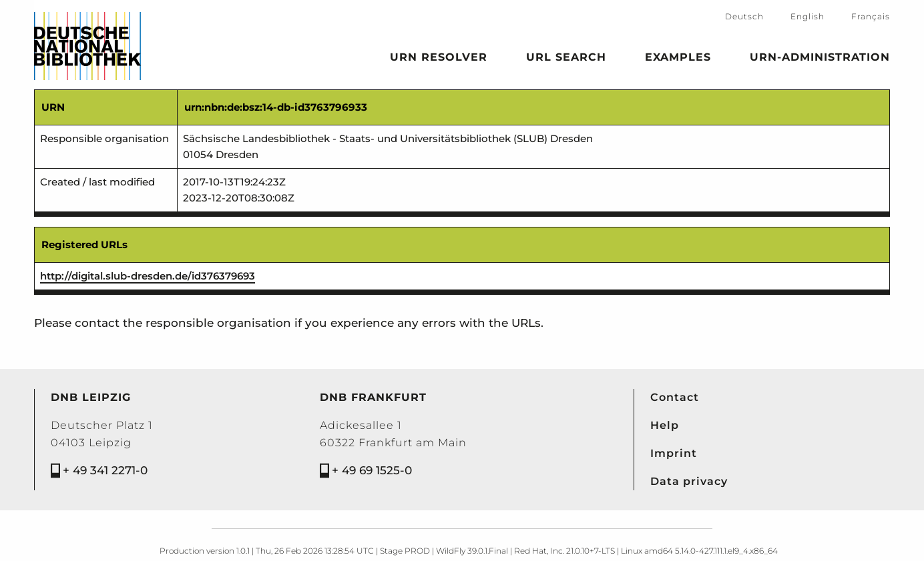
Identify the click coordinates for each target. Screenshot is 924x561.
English (807, 16)
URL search (566, 59)
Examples (678, 59)
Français (871, 16)
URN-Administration (820, 59)
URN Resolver (439, 59)
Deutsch (744, 16)
